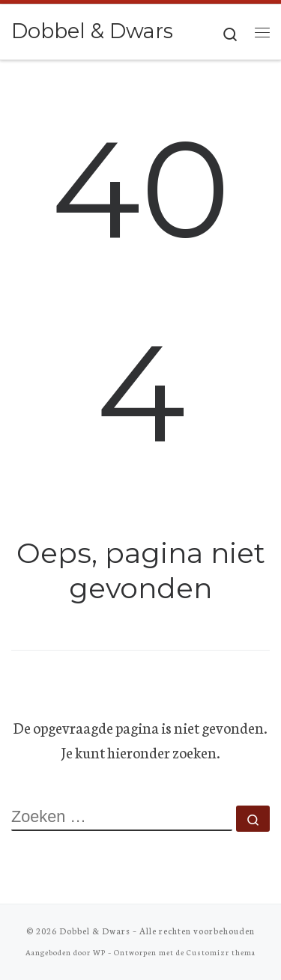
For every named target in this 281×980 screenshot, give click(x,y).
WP (99, 952)
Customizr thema (221, 952)
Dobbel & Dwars (95, 931)
